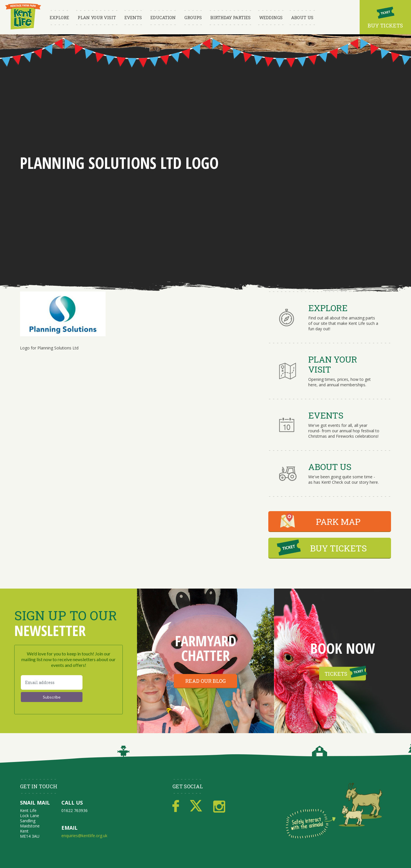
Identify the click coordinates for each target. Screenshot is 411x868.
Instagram (219, 806)
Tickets (336, 674)
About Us (302, 17)
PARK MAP (338, 522)
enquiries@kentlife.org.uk (84, 836)
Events (133, 17)
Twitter (196, 806)
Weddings (271, 17)
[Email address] (52, 682)
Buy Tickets (385, 25)
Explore (59, 17)
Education (163, 17)
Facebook (176, 806)
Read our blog (205, 681)
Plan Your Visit (97, 17)
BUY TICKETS (338, 548)
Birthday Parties (230, 17)
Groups (193, 17)
